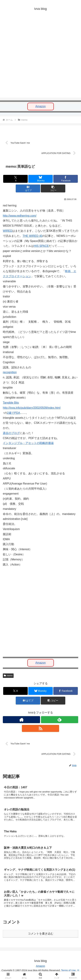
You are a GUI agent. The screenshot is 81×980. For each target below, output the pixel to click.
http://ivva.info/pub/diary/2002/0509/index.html (32, 408)
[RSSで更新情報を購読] (40, 728)
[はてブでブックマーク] (28, 188)
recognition (10, 372)
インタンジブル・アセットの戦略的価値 (28, 443)
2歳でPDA (14, 413)
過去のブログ (11, 433)
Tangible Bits (11, 403)
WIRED (8, 231)
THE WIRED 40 (32, 236)
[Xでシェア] (15, 179)
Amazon (40, 106)
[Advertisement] (40, 57)
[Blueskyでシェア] (40, 179)
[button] (53, 188)
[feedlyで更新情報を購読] (60, 720)
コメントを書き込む (41, 934)
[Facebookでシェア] (66, 179)
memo (8, 676)
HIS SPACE (41, 246)
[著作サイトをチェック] (21, 720)
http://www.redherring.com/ (20, 216)
